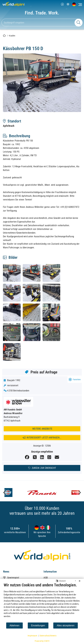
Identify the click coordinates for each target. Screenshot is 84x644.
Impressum (32, 636)
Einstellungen (38, 626)
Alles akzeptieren (66, 626)
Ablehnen (15, 626)
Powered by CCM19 (42, 641)
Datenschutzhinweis (48, 636)
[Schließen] (80, 581)
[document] (42, 602)
